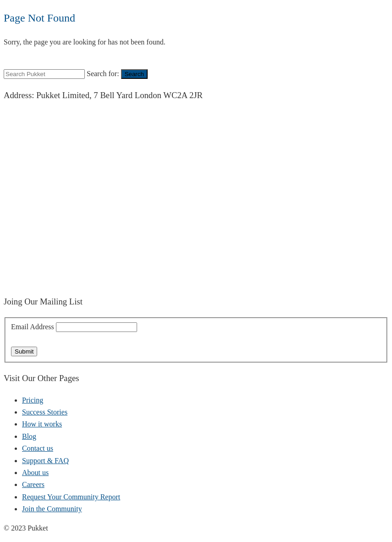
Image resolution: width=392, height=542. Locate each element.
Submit (24, 351)
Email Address (33, 327)
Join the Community (52, 509)
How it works (42, 424)
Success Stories (45, 412)
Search (134, 74)
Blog (29, 436)
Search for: (103, 74)
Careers (33, 484)
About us (35, 473)
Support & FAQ (45, 461)
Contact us (38, 448)
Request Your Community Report (71, 497)
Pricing (33, 400)
